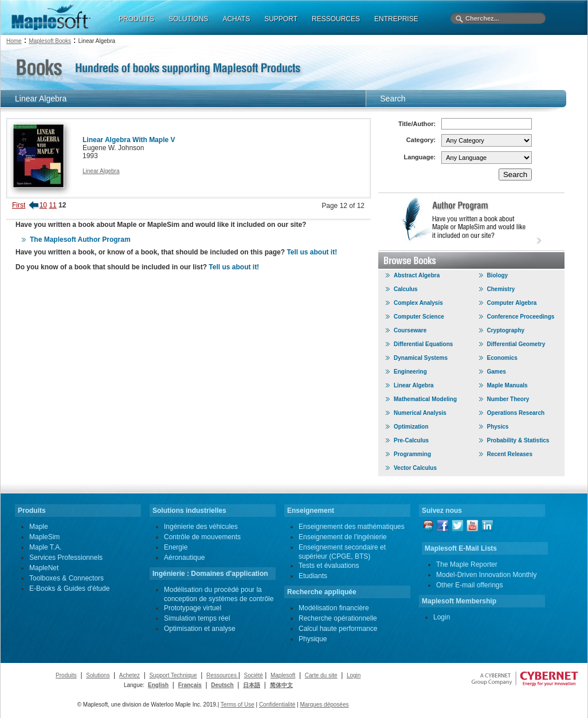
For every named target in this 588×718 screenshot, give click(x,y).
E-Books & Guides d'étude (69, 588)
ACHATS (236, 19)
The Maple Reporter (467, 564)
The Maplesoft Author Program (80, 240)
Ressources (222, 675)
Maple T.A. (45, 547)
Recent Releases (510, 454)
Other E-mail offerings (470, 585)
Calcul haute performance (338, 629)
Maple (39, 527)
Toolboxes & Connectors (66, 578)
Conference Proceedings (521, 317)
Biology (498, 275)
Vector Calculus (415, 468)
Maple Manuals (507, 385)
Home (14, 41)
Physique (313, 639)
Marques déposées (324, 705)
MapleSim (44, 537)
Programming (412, 454)
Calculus (406, 289)
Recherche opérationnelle (338, 618)
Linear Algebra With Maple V (129, 140)
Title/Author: (417, 124)
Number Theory (508, 399)
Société (253, 675)
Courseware (410, 330)
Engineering (410, 372)
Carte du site (321, 675)
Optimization (411, 427)
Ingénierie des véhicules (201, 527)
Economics (502, 358)
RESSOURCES (336, 19)
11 (52, 205)
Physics (498, 427)
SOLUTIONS (188, 19)
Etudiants (313, 576)
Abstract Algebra (417, 275)
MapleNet (44, 568)
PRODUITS (136, 19)
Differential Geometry (516, 344)
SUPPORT (281, 19)
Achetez (130, 675)
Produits (66, 675)
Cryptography (506, 330)
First (19, 205)
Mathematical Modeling (425, 399)
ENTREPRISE (396, 19)
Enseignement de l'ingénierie (343, 537)
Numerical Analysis (420, 413)
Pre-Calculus (411, 440)
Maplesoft (283, 675)
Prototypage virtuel (193, 608)
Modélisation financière (334, 608)
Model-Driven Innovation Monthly (486, 575)
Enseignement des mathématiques (352, 527)
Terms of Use (238, 705)
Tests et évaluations (329, 566)
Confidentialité (277, 705)
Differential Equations (423, 344)
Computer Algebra (512, 303)
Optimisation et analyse (200, 629)
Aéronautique (184, 558)
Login (442, 617)
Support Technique (173, 675)
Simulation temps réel (197, 618)
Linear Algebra (101, 171)
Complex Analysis (418, 303)
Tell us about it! (312, 252)
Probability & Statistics (518, 440)
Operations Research (516, 413)
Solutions (98, 675)
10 (43, 205)
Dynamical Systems (421, 358)
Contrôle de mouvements (202, 537)
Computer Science (419, 317)
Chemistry (501, 289)
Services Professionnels (66, 558)
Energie (176, 547)
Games (497, 372)
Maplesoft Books (50, 41)
